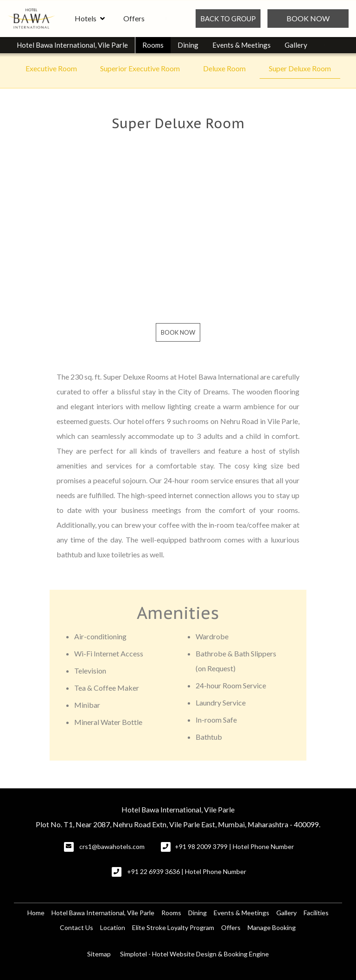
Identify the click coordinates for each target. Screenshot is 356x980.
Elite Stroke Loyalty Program (173, 927)
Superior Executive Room (140, 68)
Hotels (90, 19)
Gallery (296, 45)
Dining (188, 45)
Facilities (316, 913)
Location (113, 927)
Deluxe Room (224, 68)
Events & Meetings (242, 45)
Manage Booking (272, 927)
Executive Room (51, 68)
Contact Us (76, 927)
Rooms (153, 45)
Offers (134, 18)
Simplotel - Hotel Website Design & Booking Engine (194, 954)
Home (36, 913)
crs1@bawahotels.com (112, 846)
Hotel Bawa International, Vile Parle (72, 45)
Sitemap (99, 954)
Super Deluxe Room (300, 68)
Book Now (308, 18)
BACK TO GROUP (228, 19)
